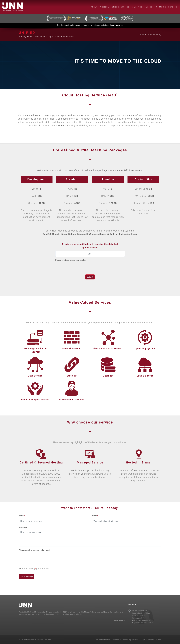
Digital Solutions (109, 7)
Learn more (115, 25)
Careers (173, 7)
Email (95, 516)
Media (163, 7)
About (94, 7)
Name (22, 516)
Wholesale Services (132, 7)
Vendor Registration (130, 640)
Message (23, 527)
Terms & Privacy (154, 640)
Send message (26, 577)
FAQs (143, 640)
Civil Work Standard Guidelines (107, 640)
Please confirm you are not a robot (71, 260)
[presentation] (74, 268)
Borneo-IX (151, 7)
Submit (90, 277)
